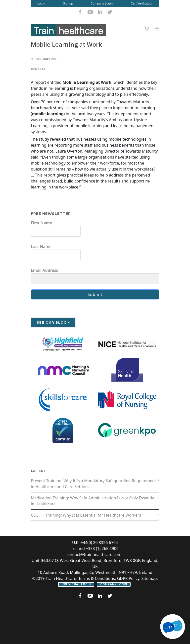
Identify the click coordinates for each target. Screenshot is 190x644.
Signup (68, 3)
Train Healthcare (61, 578)
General (38, 69)
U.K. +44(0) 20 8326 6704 (95, 543)
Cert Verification (142, 3)
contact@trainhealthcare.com (94, 554)
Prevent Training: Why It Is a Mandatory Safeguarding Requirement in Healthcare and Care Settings (94, 484)
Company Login (102, 3)
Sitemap (149, 578)
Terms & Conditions (97, 578)
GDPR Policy (128, 578)
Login (41, 3)
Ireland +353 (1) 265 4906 (95, 549)
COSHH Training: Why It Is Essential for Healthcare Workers (86, 515)
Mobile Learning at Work (66, 44)
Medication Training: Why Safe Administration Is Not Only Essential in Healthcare (93, 501)
